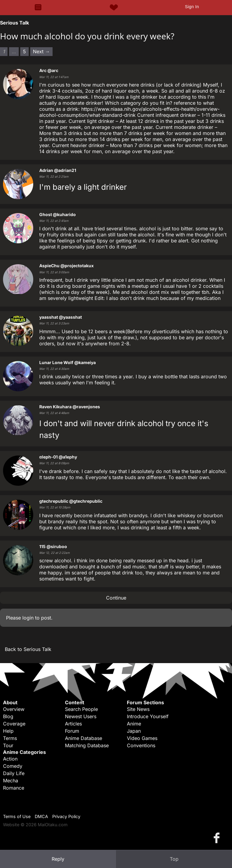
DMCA (41, 816)
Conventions (141, 745)
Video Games (142, 738)
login (28, 618)
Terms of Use (17, 816)
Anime (134, 724)
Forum (72, 731)
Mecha (11, 781)
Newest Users (81, 716)
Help (8, 731)
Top (174, 859)
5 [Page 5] (24, 51)
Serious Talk (14, 23)
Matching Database (87, 745)
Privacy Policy (66, 816)
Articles (73, 724)
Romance (14, 788)
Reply (58, 859)
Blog (8, 716)
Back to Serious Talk (28, 649)
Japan (134, 731)
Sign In (192, 7)
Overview (14, 709)
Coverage (14, 724)
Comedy (13, 766)
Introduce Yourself (148, 716)
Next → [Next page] (41, 51)
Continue (116, 598)
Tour (8, 745)
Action (10, 759)
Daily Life (14, 773)
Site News (138, 709)
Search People (81, 709)
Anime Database (84, 738)
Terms (10, 738)
